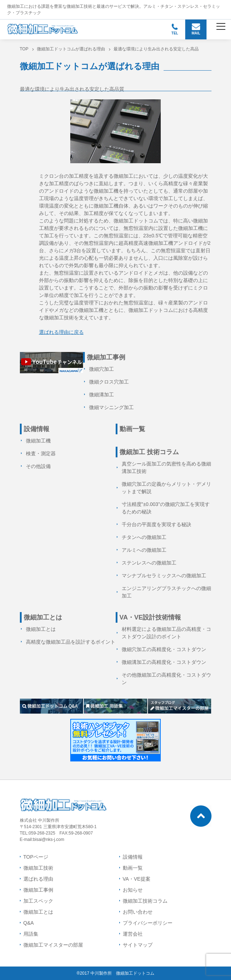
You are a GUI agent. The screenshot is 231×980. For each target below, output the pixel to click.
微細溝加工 (101, 395)
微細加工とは (41, 629)
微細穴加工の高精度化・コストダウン (164, 649)
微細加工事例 (38, 890)
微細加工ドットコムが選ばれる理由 (71, 49)
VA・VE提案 (137, 879)
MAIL (196, 29)
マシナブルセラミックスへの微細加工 (164, 576)
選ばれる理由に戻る (61, 332)
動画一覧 (132, 429)
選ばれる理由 (38, 879)
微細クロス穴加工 (109, 382)
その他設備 (38, 466)
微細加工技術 (38, 868)
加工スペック (38, 901)
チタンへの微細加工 (144, 537)
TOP (24, 49)
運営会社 (133, 934)
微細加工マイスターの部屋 (53, 945)
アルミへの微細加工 (144, 550)
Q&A (29, 923)
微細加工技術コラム (145, 901)
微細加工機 (38, 441)
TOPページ (36, 857)
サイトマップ (138, 945)
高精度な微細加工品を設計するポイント (71, 642)
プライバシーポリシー (148, 923)
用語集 (31, 934)
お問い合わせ (138, 912)
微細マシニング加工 (111, 407)
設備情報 (133, 857)
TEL (175, 29)
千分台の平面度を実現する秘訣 (156, 524)
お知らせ (133, 890)
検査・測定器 (41, 453)
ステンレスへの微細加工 (149, 563)
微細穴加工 (101, 369)
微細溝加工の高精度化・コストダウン (164, 662)
